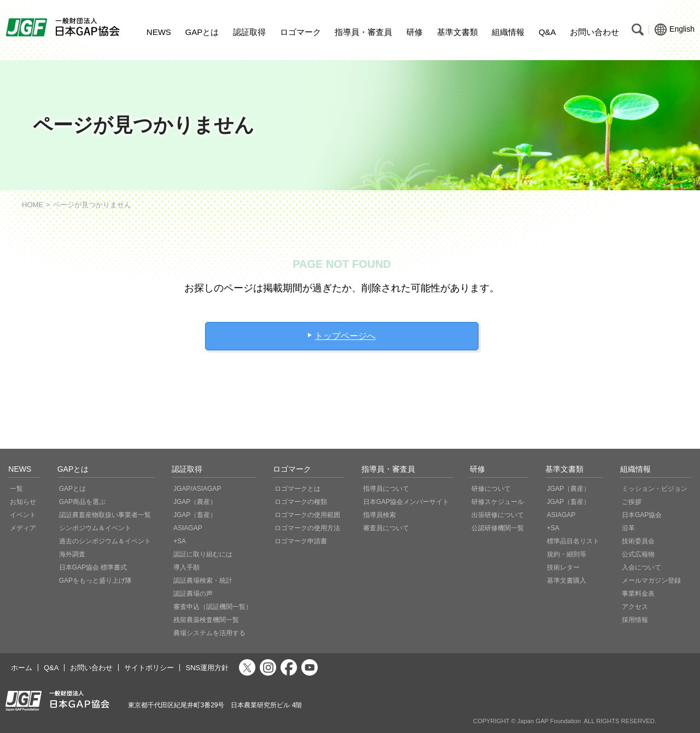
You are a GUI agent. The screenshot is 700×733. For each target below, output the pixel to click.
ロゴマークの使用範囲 (307, 515)
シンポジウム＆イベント (95, 528)
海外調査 (72, 554)
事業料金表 (638, 594)
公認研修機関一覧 (498, 528)
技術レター (563, 567)
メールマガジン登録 (651, 580)
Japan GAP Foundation (549, 721)
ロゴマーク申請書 (301, 541)
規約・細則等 (567, 554)
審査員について (386, 528)
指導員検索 (380, 515)
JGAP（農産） (195, 502)
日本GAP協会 (642, 515)
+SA (180, 541)
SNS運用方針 (207, 668)
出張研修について (498, 515)
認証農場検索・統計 (203, 580)
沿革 (628, 528)
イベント (23, 515)
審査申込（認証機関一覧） (213, 607)
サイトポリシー (149, 668)
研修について (491, 489)
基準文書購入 (567, 580)
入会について (641, 567)
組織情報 (508, 32)
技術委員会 (638, 541)
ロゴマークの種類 (301, 502)
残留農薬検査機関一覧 (206, 620)
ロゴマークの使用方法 (307, 528)
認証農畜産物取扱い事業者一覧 (105, 515)
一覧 (16, 489)
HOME (33, 205)
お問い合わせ (594, 32)
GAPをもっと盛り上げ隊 (95, 580)
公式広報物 (638, 554)
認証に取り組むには (203, 554)
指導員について (386, 489)
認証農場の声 (193, 594)
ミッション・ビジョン (655, 489)
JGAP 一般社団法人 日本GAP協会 (64, 27)
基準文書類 (457, 32)
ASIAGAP (188, 528)
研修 (415, 32)
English (675, 30)
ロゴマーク (301, 32)
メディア (23, 528)
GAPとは (202, 32)
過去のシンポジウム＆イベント (105, 541)
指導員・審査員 (363, 32)
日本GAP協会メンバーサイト (406, 502)
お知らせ (23, 502)
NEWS (159, 32)
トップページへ (345, 336)
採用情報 (635, 620)
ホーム (22, 668)
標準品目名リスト (573, 541)
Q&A (547, 32)
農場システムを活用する (209, 633)
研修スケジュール (498, 502)
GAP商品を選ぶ (82, 502)
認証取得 (249, 32)
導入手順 (186, 567)
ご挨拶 (632, 502)
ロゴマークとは (297, 489)
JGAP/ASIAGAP (197, 489)
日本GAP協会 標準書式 (93, 567)
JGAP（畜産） (195, 515)
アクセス (635, 607)
